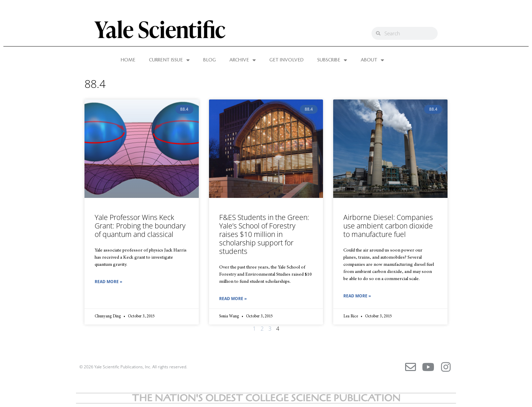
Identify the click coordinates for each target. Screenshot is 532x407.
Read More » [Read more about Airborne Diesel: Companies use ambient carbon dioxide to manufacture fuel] (357, 296)
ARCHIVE (243, 60)
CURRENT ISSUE (169, 60)
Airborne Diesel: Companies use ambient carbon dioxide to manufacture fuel (388, 226)
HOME (128, 60)
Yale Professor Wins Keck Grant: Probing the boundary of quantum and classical (140, 226)
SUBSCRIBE (332, 60)
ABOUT (372, 60)
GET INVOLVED (287, 60)
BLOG (210, 60)
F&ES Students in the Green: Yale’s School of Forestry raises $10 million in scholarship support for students (264, 234)
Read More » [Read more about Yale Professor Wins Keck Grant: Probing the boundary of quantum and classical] (108, 282)
